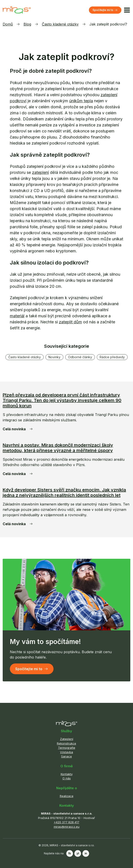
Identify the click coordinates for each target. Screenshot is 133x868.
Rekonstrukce (66, 743)
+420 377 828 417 (66, 822)
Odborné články (80, 357)
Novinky (54, 357)
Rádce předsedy (112, 357)
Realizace (67, 796)
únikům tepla (81, 101)
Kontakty (67, 774)
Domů (8, 24)
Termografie (67, 748)
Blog (27, 24)
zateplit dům (70, 322)
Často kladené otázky (60, 24)
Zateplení (67, 739)
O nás (67, 778)
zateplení (40, 172)
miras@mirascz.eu (67, 827)
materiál (17, 316)
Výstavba (66, 752)
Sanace (66, 756)
